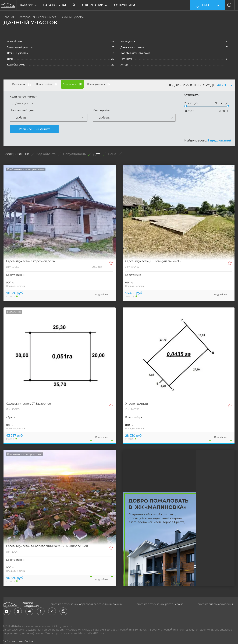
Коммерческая (137, 86)
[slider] (186, 106)
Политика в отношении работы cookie (159, 604)
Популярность (74, 154)
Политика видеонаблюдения (214, 604)
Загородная (99, 84)
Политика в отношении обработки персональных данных (85, 604)
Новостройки (62, 86)
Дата (97, 154)
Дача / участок (24, 103)
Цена (112, 154)
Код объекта (46, 154)
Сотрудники (125, 5)
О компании (93, 5)
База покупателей (59, 5)
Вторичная (26, 86)
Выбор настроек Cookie (18, 641)
